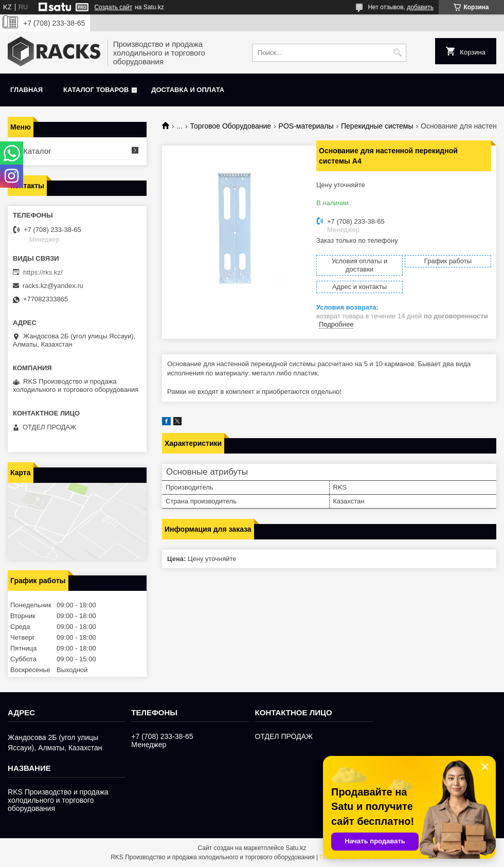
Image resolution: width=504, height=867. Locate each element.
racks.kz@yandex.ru (53, 286)
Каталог (37, 151)
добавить (420, 7)
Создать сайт (113, 7)
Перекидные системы (377, 126)
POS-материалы (306, 126)
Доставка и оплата (188, 90)
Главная (26, 90)
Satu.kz (296, 848)
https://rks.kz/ (43, 272)
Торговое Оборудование (231, 126)
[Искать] (397, 53)
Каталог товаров (96, 90)
